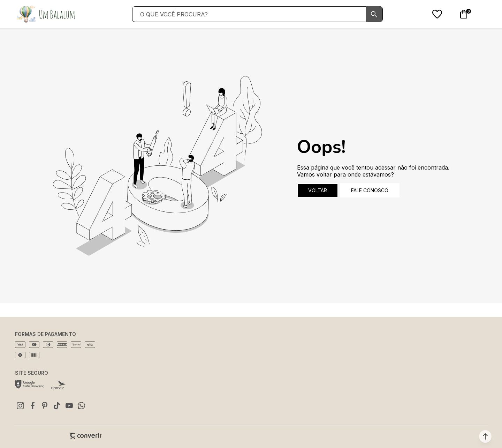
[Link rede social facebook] (32, 405)
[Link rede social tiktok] (57, 405)
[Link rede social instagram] (20, 405)
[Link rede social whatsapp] (81, 405)
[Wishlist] (437, 14)
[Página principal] (45, 14)
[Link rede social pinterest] (45, 405)
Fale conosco (370, 190)
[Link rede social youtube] (69, 405)
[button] (485, 436)
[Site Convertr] (85, 436)
